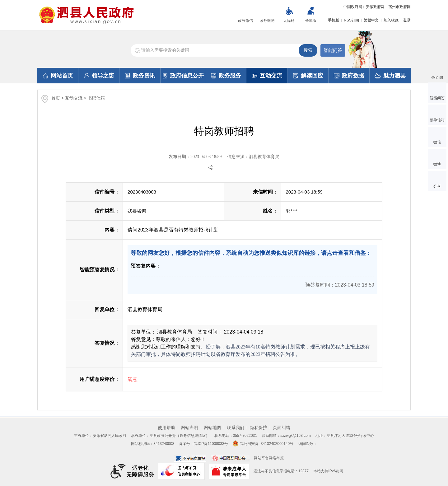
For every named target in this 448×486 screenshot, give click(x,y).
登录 (407, 20)
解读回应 (308, 76)
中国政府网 (353, 7)
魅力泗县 (390, 76)
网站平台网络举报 (269, 458)
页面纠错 (282, 428)
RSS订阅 (351, 20)
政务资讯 (140, 76)
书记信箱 (96, 98)
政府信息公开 (183, 76)
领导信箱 (437, 120)
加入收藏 (391, 20)
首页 (56, 98)
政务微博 (267, 21)
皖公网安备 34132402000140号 (263, 444)
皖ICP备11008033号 (211, 444)
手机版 (334, 20)
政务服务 (226, 76)
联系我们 (236, 428)
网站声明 (189, 428)
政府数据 (349, 76)
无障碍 (289, 21)
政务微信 (245, 21)
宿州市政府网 (399, 7)
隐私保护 (259, 428)
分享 (437, 186)
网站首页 (58, 76)
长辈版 (311, 21)
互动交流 (267, 76)
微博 (437, 164)
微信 (437, 142)
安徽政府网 (375, 7)
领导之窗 (99, 76)
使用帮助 (166, 428)
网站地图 (212, 428)
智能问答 (333, 50)
